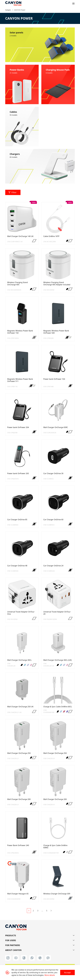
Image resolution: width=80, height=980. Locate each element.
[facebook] (24, 958)
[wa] (32, 958)
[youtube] (16, 958)
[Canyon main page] (13, 4)
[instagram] (8, 958)
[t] (40, 958)
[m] (48, 958)
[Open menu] (73, 4)
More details (50, 975)
